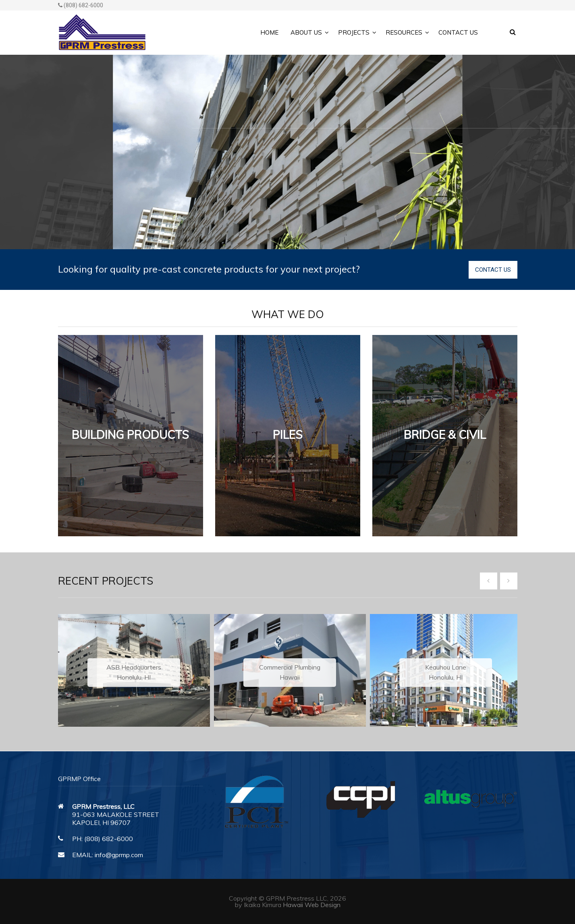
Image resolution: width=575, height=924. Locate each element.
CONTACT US (493, 270)
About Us (306, 32)
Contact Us (458, 32)
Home (269, 32)
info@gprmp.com (119, 855)
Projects (354, 32)
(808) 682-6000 (81, 5)
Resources (404, 32)
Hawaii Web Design (312, 905)
